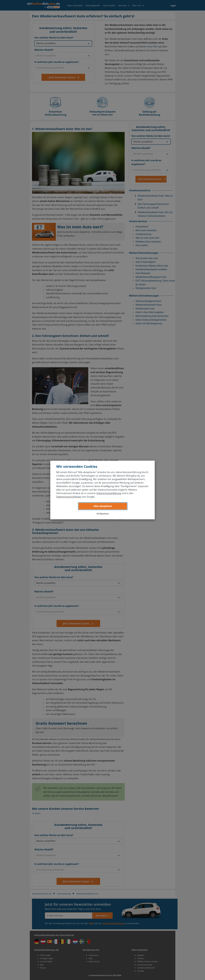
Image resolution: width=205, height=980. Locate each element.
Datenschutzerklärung (109, 493)
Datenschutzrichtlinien (69, 497)
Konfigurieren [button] (103, 514)
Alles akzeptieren (103, 506)
